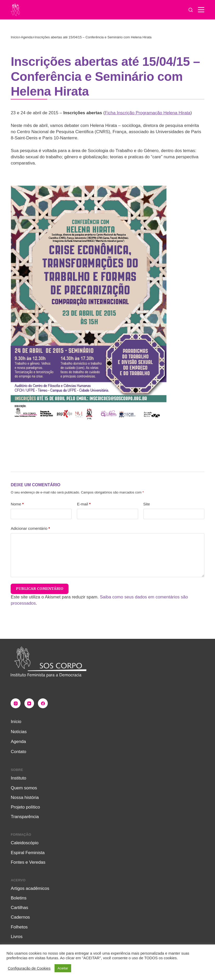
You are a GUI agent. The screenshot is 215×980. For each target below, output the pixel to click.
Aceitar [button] (63, 968)
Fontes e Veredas (28, 862)
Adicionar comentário (30, 528)
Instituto (18, 778)
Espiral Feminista (28, 853)
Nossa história (25, 797)
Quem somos (24, 788)
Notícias (19, 732)
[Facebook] (43, 703)
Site (147, 504)
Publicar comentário (40, 589)
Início (16, 722)
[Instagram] (16, 703)
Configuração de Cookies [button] (29, 968)
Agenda (18, 742)
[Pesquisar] (191, 10)
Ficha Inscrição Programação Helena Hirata (147, 113)
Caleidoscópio (25, 843)
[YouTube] (29, 703)
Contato (18, 752)
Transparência (25, 817)
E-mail (84, 504)
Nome (17, 504)
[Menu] (201, 10)
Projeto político (25, 807)
